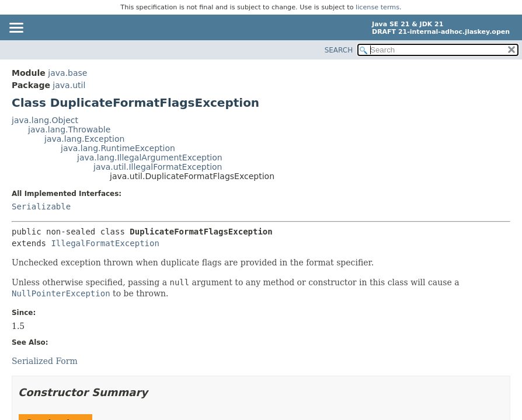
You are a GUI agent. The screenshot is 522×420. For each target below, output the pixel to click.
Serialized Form (45, 361)
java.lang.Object (45, 120)
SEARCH (339, 50)
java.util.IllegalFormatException (158, 167)
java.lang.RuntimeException (118, 148)
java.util (69, 85)
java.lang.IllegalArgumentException (150, 157)
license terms (377, 7)
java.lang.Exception (84, 139)
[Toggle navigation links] (16, 29)
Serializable (41, 206)
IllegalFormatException (105, 243)
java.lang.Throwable (69, 129)
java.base (67, 73)
